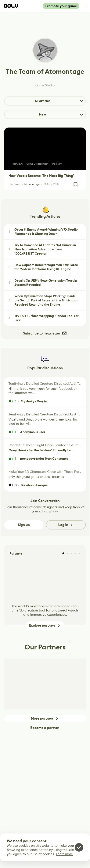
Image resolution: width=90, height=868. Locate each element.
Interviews (17, 164)
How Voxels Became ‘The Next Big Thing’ (41, 176)
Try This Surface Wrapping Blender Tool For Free (43, 318)
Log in (63, 525)
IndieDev (57, 164)
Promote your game (61, 6)
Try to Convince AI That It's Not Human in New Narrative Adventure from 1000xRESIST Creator (42, 249)
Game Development (37, 164)
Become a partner (45, 728)
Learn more (64, 854)
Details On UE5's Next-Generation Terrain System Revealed (42, 283)
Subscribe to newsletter (45, 333)
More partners (42, 718)
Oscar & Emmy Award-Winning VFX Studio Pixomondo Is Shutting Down (42, 232)
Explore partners (42, 625)
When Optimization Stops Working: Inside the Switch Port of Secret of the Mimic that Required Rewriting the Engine (42, 300)
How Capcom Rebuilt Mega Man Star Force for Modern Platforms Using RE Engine (43, 267)
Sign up (24, 525)
